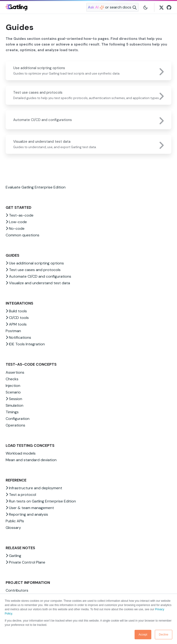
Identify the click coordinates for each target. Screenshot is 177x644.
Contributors (17, 590)
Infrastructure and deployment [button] (34, 488)
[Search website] (112, 7)
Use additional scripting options (39, 68)
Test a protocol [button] (21, 495)
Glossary (13, 528)
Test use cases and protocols (38, 92)
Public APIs (15, 521)
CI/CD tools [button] (17, 318)
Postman (13, 331)
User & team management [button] (30, 508)
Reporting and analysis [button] (27, 514)
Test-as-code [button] (20, 215)
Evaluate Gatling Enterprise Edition (36, 187)
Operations (15, 425)
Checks (12, 379)
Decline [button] (164, 635)
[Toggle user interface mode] (145, 7)
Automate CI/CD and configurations (43, 120)
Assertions (15, 372)
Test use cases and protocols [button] (33, 270)
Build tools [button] (16, 311)
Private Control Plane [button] (25, 562)
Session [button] (14, 399)
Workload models (21, 453)
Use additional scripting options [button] (35, 263)
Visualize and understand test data (42, 142)
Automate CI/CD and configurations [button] (38, 276)
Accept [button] (143, 635)
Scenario (13, 392)
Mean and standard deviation (31, 460)
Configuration (18, 419)
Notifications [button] (18, 337)
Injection (13, 386)
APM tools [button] (16, 324)
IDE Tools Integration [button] (25, 344)
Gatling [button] (13, 556)
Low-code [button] (16, 222)
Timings (12, 412)
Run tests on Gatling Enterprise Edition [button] (41, 501)
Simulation (14, 405)
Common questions (23, 235)
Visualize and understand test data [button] (38, 283)
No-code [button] (15, 228)
